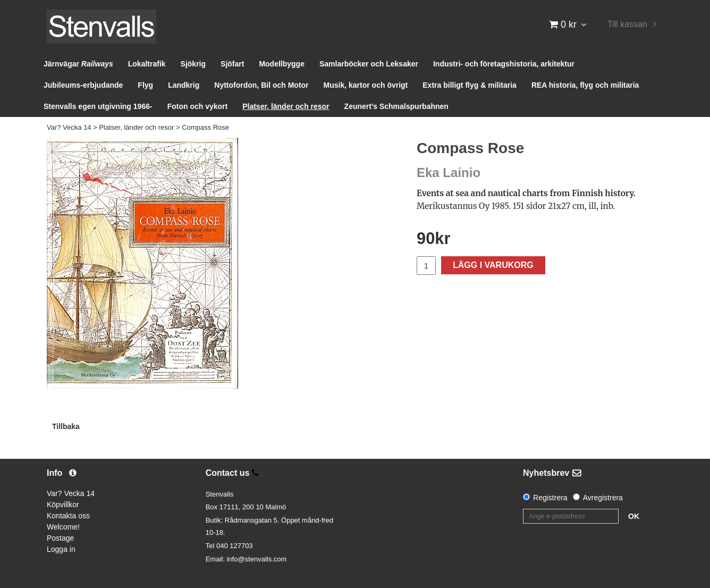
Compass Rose (205, 127)
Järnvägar (78, 64)
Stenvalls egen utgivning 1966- (98, 106)
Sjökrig (193, 64)
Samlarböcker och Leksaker (369, 64)
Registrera (550, 498)
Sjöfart (232, 64)
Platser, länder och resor (286, 106)
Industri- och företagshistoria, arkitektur (504, 64)
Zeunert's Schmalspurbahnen (396, 106)
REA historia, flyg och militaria (585, 85)
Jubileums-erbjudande (83, 85)
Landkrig (184, 85)
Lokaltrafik (147, 64)
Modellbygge (282, 64)
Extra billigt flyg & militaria (470, 85)
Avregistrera (603, 498)
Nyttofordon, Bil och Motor (261, 85)
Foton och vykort (198, 106)
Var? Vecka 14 (69, 127)
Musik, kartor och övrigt (366, 85)
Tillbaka (66, 426)
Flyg (145, 85)
